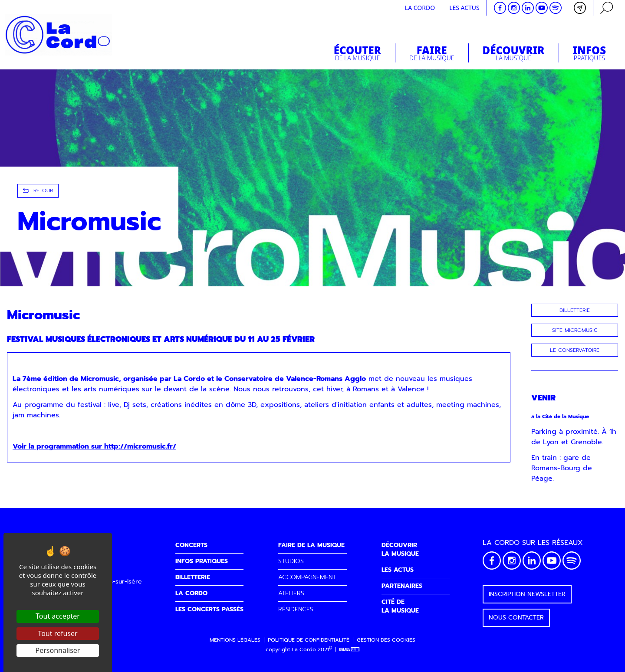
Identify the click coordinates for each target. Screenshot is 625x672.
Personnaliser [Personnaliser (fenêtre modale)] (58, 650)
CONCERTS (191, 545)
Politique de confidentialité (309, 640)
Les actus (464, 8)
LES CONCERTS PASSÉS (209, 609)
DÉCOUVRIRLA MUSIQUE (400, 549)
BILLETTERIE (193, 577)
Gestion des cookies (386, 640)
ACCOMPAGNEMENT (307, 577)
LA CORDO (191, 593)
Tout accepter (58, 616)
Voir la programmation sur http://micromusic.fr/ (94, 446)
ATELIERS (291, 593)
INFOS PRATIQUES (202, 561)
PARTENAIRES (402, 586)
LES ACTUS (398, 570)
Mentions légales (235, 640)
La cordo (420, 8)
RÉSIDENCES (296, 609)
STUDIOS (291, 561)
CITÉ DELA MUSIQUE (400, 606)
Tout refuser (58, 633)
